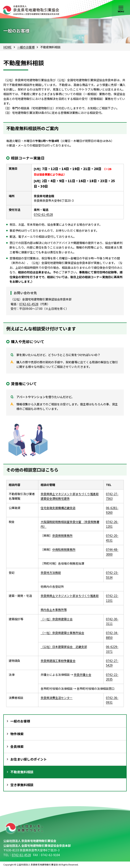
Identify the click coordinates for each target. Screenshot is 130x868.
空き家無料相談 (22, 785)
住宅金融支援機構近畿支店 (58, 508)
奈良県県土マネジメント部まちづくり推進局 (70, 596)
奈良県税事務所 (62, 535)
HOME (7, 47)
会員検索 (17, 747)
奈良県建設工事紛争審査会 (58, 661)
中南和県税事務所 (64, 549)
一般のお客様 (26, 47)
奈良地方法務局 (51, 573)
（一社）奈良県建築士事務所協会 (62, 633)
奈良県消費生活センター (57, 698)
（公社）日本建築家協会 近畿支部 (64, 647)
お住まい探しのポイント (29, 759)
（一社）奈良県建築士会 (57, 619)
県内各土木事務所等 (54, 610)
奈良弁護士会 (83, 675)
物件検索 (17, 734)
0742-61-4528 (43, 214)
